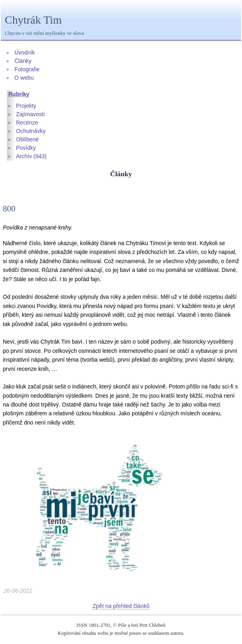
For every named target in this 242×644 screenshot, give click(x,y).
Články (23, 61)
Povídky (26, 148)
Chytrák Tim (33, 20)
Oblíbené (27, 139)
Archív (24, 156)
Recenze (27, 123)
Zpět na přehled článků (121, 606)
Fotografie (27, 69)
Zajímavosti (30, 114)
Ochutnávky (31, 131)
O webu (24, 78)
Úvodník (25, 52)
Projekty (26, 106)
